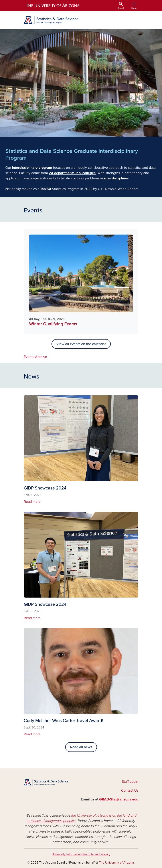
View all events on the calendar (81, 344)
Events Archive (35, 357)
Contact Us (130, 790)
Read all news (81, 747)
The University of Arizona (116, 863)
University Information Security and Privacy (81, 854)
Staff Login (130, 782)
